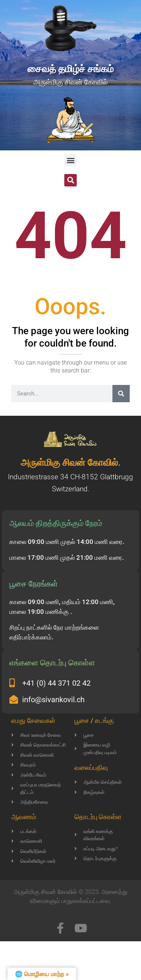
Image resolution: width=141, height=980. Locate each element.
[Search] (121, 394)
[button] (70, 160)
